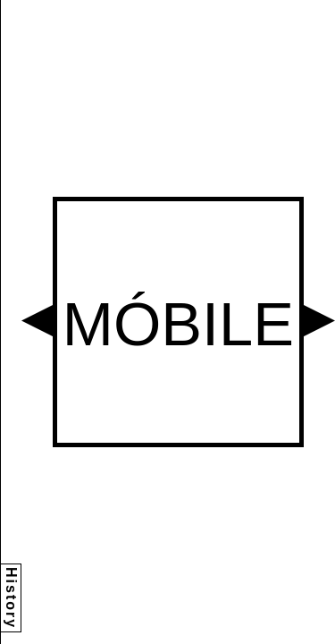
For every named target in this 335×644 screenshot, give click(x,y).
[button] (37, 321)
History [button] (11, 598)
